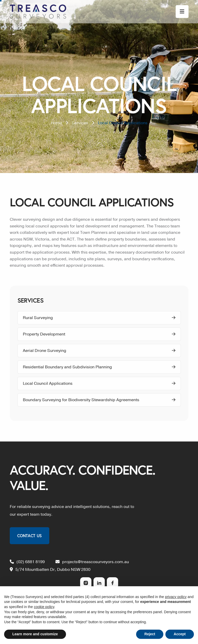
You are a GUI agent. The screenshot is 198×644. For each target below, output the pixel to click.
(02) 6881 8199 (27, 562)
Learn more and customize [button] (35, 634)
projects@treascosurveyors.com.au (92, 562)
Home (56, 123)
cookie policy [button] (44, 607)
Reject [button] (150, 634)
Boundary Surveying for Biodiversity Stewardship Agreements (99, 400)
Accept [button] (180, 634)
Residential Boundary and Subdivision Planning (99, 367)
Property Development (99, 334)
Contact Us (30, 536)
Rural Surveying (99, 318)
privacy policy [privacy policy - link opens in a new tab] (176, 597)
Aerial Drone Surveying (99, 351)
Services (80, 123)
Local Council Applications (99, 383)
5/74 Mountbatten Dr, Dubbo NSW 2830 (50, 570)
